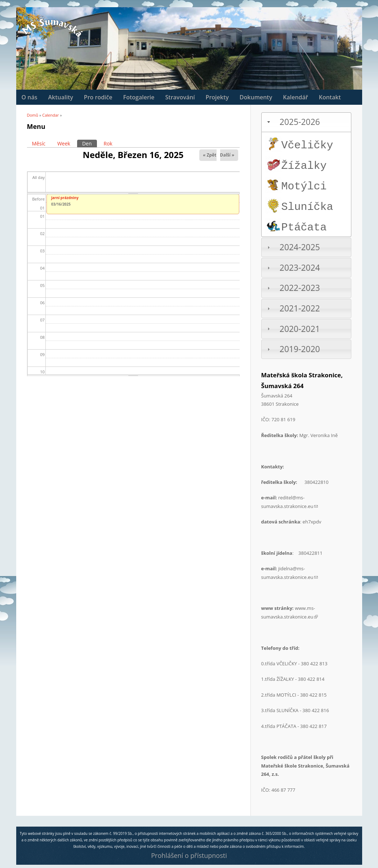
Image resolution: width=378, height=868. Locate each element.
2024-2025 (300, 247)
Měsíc (39, 143)
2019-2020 (300, 349)
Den (90, 143)
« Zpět (210, 155)
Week (64, 143)
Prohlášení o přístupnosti (189, 855)
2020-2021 (300, 329)
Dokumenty (256, 97)
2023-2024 (300, 268)
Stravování (180, 97)
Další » (227, 155)
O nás (30, 97)
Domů (33, 115)
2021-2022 (300, 308)
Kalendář (295, 97)
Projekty (217, 97)
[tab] (306, 122)
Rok (108, 143)
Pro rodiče (98, 97)
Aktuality (60, 97)
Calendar (50, 115)
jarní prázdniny (65, 198)
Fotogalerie (139, 97)
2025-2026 (300, 122)
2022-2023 (300, 288)
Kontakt (330, 97)
